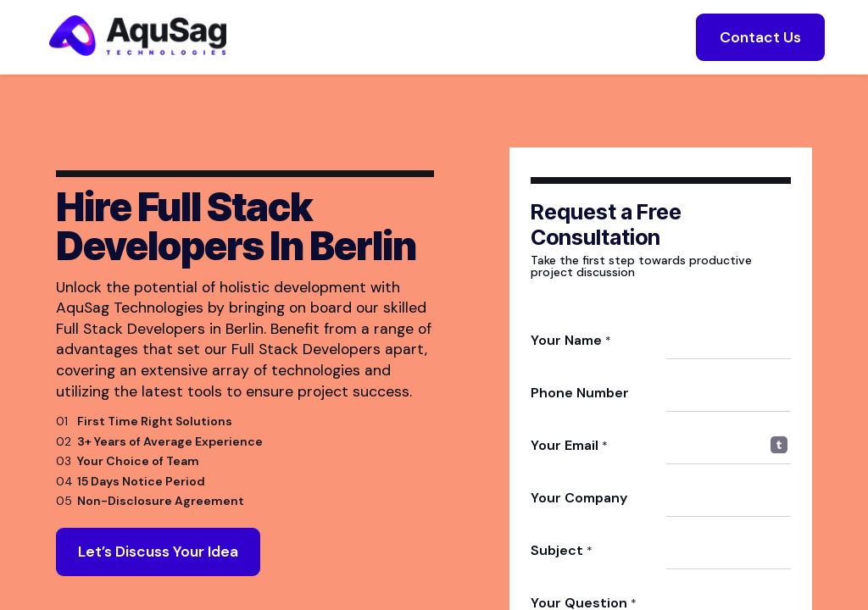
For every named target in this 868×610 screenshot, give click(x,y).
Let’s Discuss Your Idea (158, 559)
